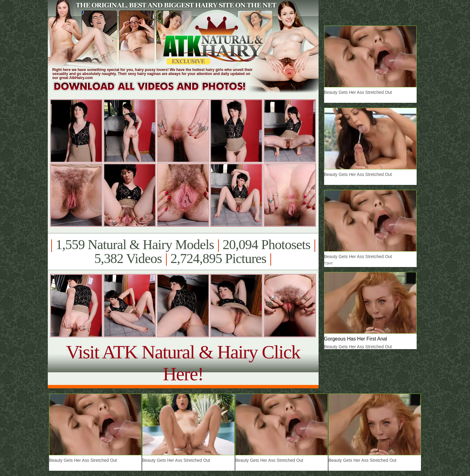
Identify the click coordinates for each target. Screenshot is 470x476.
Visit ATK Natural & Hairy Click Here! (183, 363)
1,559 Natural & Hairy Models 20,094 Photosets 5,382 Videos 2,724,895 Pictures (183, 252)
